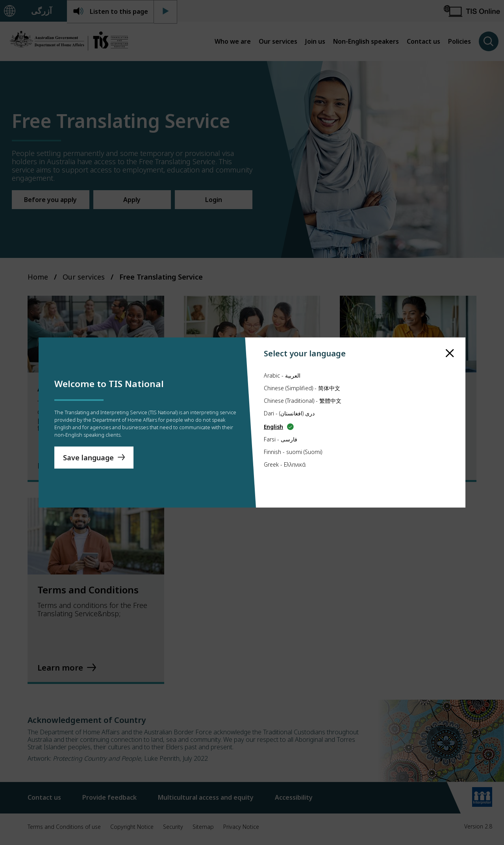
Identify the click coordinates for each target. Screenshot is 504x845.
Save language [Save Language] (88, 461)
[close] (450, 338)
